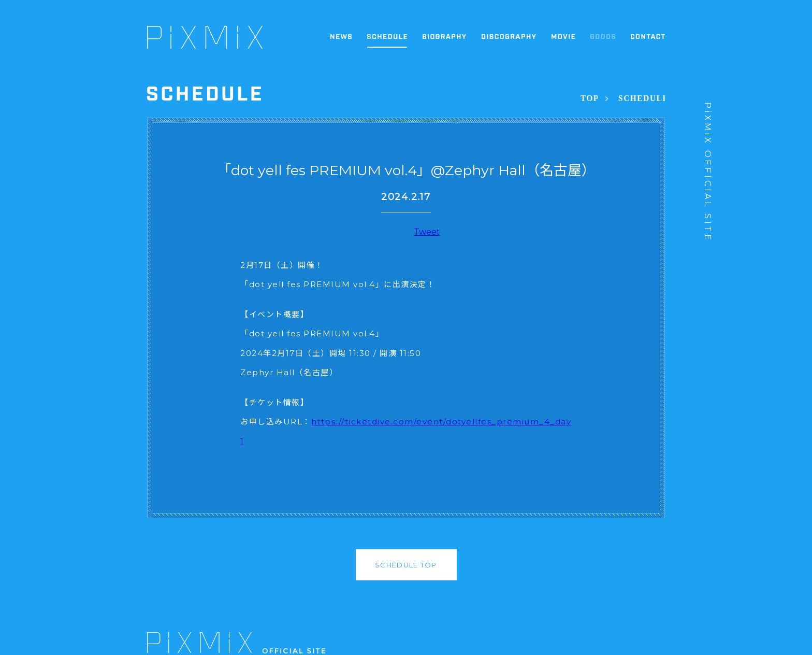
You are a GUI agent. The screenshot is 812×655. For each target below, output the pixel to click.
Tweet (427, 232)
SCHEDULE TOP (406, 565)
